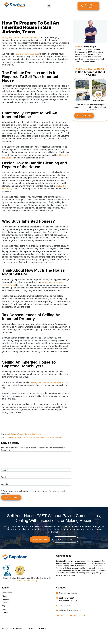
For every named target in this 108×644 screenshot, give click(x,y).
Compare (6, 609)
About (4, 605)
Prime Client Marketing (27, 589)
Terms (31, 640)
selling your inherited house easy (46, 382)
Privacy (43, 640)
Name (4, 476)
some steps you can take (28, 54)
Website (5, 492)
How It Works (7, 602)
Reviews (5, 613)
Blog (4, 621)
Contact (5, 624)
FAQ (4, 617)
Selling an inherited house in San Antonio (21, 37)
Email (4, 484)
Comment (6, 450)
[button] (49, 6)
